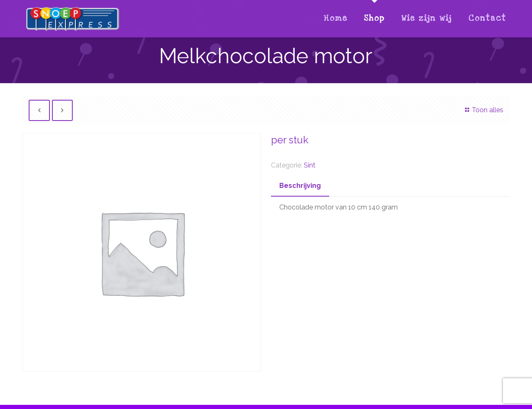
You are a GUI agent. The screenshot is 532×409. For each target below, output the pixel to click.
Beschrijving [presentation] (300, 186)
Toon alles (483, 110)
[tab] (300, 186)
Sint (310, 165)
